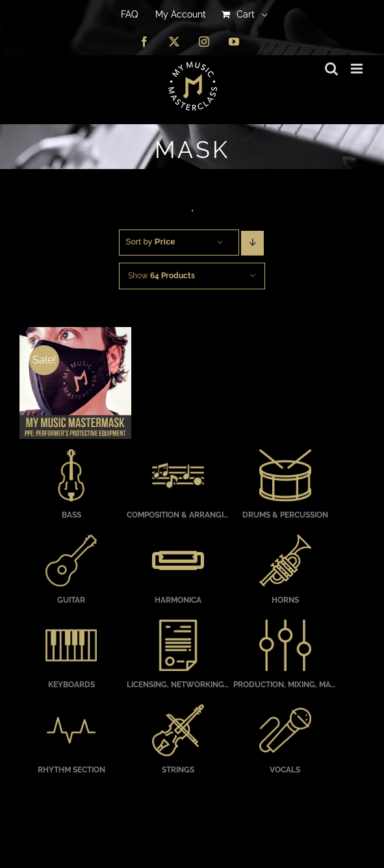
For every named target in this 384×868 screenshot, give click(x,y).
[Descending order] (252, 243)
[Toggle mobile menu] (358, 69)
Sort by (150, 242)
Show (161, 276)
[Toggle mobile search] (331, 69)
